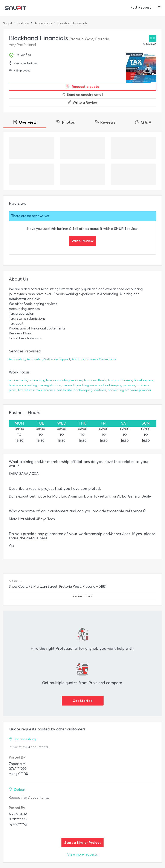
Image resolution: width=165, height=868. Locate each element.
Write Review (82, 241)
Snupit (8, 23)
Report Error (82, 596)
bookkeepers (143, 380)
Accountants (43, 23)
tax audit (69, 385)
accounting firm (40, 380)
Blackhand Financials (72, 23)
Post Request (141, 8)
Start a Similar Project (82, 842)
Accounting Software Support (49, 359)
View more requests (82, 854)
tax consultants (95, 380)
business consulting (23, 385)
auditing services (89, 385)
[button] (159, 8)
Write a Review (83, 102)
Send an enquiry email (82, 94)
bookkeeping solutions (90, 390)
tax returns (26, 390)
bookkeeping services (119, 385)
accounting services (68, 380)
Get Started (83, 701)
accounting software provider (129, 390)
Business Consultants (101, 359)
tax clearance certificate (54, 390)
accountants (18, 380)
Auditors (78, 359)
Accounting (17, 359)
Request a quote (83, 86)
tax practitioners (120, 380)
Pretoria (23, 23)
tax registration (50, 385)
